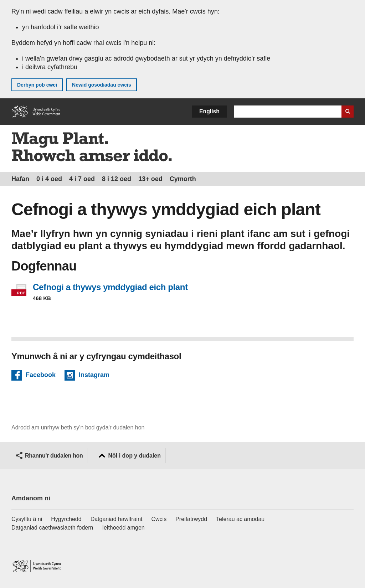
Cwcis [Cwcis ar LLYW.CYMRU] (159, 519)
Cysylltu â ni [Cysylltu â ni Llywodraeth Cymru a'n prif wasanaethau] (27, 519)
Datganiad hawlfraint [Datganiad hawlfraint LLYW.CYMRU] (117, 519)
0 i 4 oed (49, 179)
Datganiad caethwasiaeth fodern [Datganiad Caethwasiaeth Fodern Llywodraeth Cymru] (52, 528)
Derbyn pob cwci (37, 85)
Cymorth (183, 179)
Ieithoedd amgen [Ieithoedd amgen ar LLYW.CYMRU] (124, 528)
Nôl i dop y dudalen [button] (134, 456)
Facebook (41, 376)
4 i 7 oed (82, 179)
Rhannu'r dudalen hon (54, 456)
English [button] (209, 111)
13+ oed (150, 179)
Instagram (94, 376)
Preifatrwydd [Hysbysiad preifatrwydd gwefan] (191, 519)
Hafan (20, 179)
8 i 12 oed (117, 179)
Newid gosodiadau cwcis (102, 85)
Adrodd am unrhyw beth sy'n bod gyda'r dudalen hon (78, 427)
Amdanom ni (31, 498)
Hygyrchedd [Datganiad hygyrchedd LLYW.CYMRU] (66, 519)
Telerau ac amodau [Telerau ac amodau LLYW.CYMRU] (240, 519)
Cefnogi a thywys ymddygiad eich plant (110, 287)
